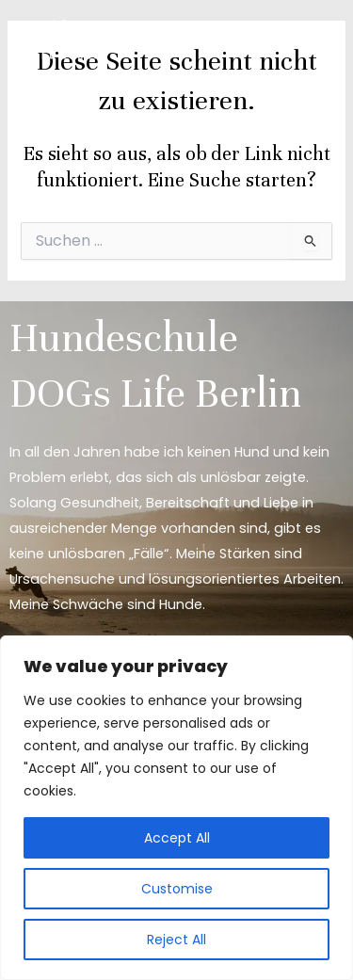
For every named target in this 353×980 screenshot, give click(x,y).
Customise (177, 889)
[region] (176, 808)
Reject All (176, 940)
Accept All (177, 838)
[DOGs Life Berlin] (66, 40)
